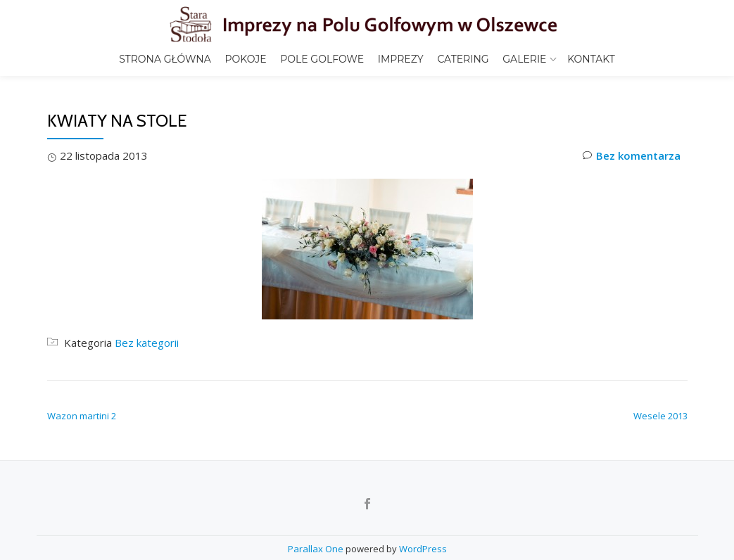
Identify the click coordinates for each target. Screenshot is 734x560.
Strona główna (165, 59)
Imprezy (401, 59)
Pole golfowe (322, 59)
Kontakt (591, 59)
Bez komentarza (632, 185)
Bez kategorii (147, 372)
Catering (463, 59)
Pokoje (245, 59)
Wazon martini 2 (82, 445)
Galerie (524, 59)
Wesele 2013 (660, 445)
